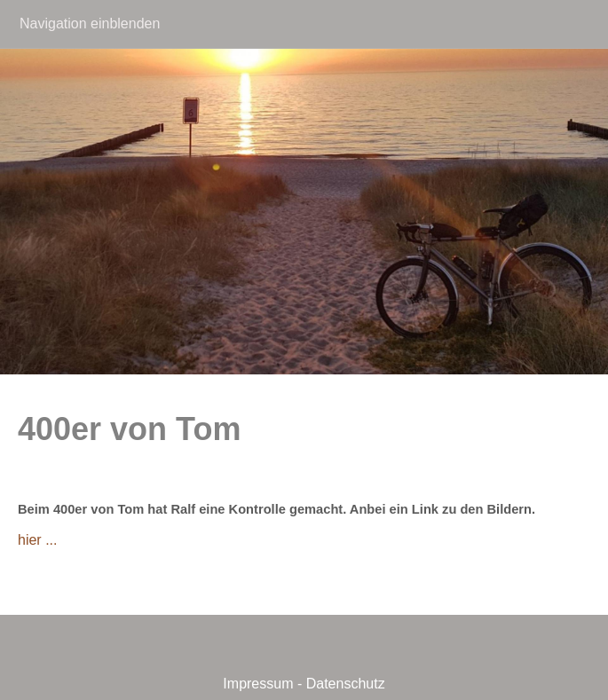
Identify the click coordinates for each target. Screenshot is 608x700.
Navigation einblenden (90, 24)
